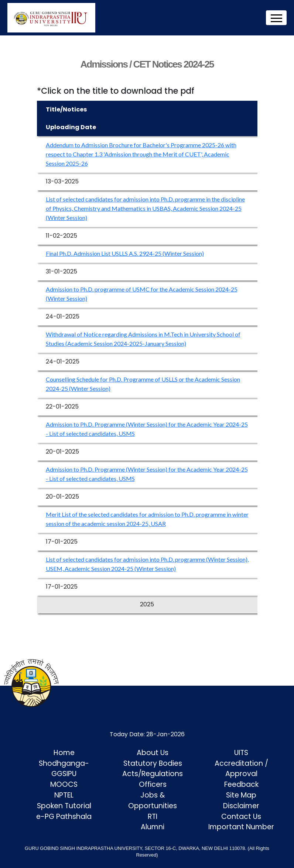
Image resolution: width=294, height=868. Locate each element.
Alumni (153, 827)
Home (64, 753)
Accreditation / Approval (241, 769)
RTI (153, 817)
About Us (153, 753)
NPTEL (64, 795)
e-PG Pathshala (64, 817)
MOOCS (64, 784)
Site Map (241, 795)
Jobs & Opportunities (153, 800)
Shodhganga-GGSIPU (64, 769)
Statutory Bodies (153, 763)
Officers (153, 784)
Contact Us (241, 817)
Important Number (241, 827)
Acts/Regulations (153, 774)
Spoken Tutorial (64, 806)
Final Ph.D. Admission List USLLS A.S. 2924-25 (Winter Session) (125, 253)
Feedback (241, 784)
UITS (241, 753)
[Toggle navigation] (276, 18)
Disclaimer (241, 806)
